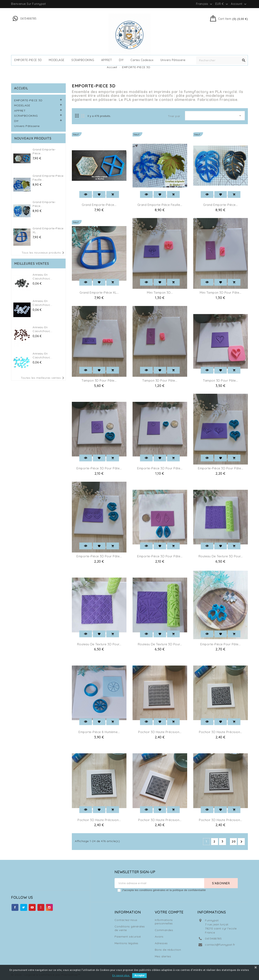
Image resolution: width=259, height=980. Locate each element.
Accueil (21, 88)
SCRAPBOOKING (83, 60)
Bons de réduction (168, 950)
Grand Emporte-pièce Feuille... (160, 205)
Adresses (161, 943)
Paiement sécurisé (128, 937)
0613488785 (213, 939)
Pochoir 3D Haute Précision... (160, 732)
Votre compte (169, 912)
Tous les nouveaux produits (44, 253)
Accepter (139, 976)
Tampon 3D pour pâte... (99, 380)
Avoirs (159, 937)
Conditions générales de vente (130, 928)
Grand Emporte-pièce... (99, 205)
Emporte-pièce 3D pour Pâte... (160, 556)
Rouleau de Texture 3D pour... (221, 556)
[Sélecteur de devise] (222, 4)
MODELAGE (57, 60)
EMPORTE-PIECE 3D (28, 60)
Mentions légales (126, 943)
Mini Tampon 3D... (160, 293)
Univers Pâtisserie (173, 60)
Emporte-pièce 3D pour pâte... (99, 468)
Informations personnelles (164, 922)
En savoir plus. (121, 976)
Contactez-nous (126, 920)
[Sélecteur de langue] (205, 4)
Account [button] (239, 4)
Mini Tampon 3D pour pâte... (221, 293)
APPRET (107, 60)
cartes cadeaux (142, 60)
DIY (121, 60)
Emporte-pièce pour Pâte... (220, 644)
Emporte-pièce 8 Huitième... (99, 732)
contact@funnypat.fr (220, 945)
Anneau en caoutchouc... (42, 277)
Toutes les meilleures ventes (43, 378)
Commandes (164, 930)
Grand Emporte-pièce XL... (99, 293)
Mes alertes (163, 956)
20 (234, 841)
